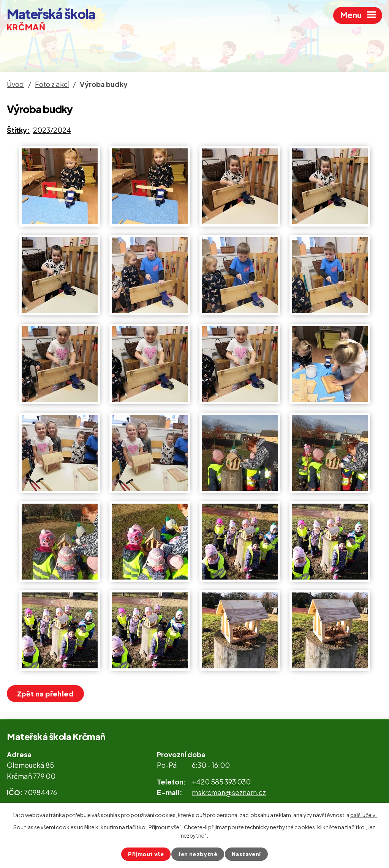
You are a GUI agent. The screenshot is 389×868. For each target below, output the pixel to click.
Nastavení (246, 854)
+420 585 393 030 (221, 782)
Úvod (15, 84)
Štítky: (18, 130)
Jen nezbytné (198, 854)
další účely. (364, 815)
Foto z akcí (52, 84)
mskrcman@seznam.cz (229, 792)
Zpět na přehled (45, 694)
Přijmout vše (146, 854)
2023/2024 (52, 130)
